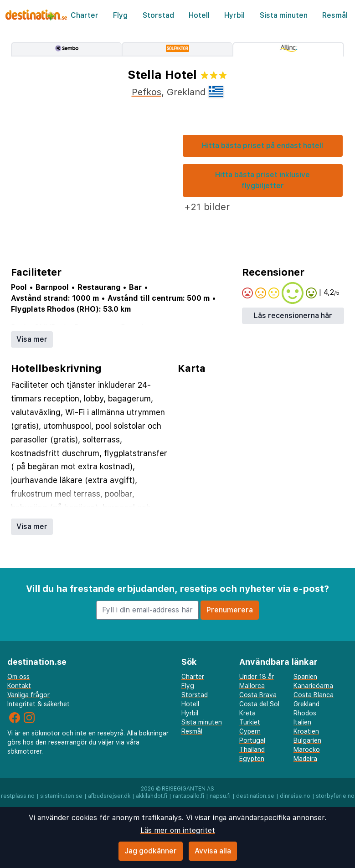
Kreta (247, 713)
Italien (302, 722)
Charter (85, 15)
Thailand (252, 750)
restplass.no (18, 796)
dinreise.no (295, 796)
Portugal (252, 740)
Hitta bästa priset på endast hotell (262, 146)
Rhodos (305, 713)
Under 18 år (257, 677)
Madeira (305, 759)
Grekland (306, 704)
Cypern (250, 731)
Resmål (335, 15)
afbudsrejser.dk (109, 796)
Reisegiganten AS (188, 789)
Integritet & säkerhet (39, 704)
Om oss (18, 677)
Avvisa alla (213, 851)
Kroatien (306, 731)
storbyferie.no (335, 796)
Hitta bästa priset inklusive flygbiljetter (262, 180)
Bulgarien (307, 740)
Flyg (120, 15)
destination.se (255, 796)
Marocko (307, 750)
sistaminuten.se (61, 796)
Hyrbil (234, 15)
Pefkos (147, 92)
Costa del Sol (259, 704)
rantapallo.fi (188, 796)
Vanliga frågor (28, 695)
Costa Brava (258, 695)
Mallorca (252, 686)
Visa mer (32, 339)
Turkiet (250, 722)
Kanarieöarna (313, 686)
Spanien (305, 677)
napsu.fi (220, 796)
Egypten (252, 759)
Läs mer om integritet (178, 830)
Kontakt (19, 686)
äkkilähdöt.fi (152, 796)
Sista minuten (284, 15)
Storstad (158, 15)
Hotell (199, 15)
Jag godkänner (151, 851)
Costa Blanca (314, 695)
